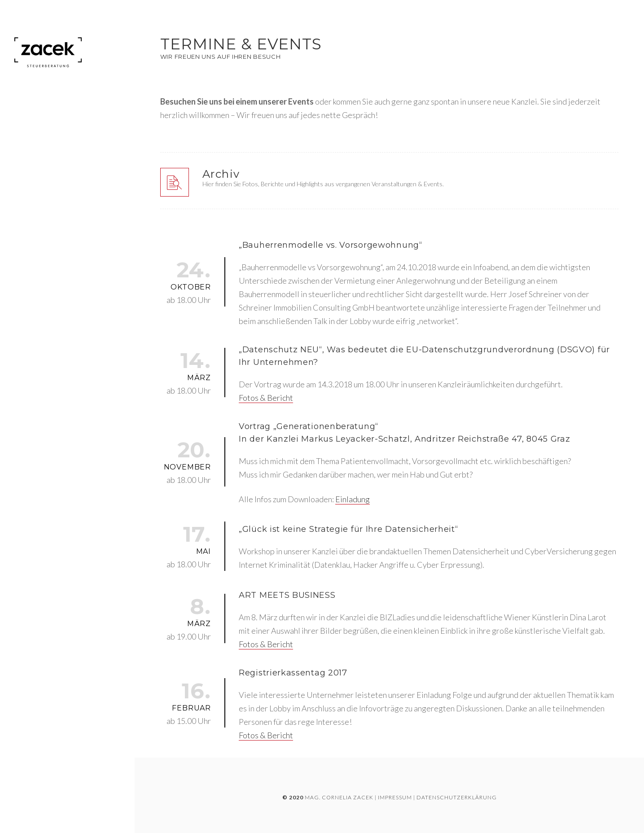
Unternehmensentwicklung (63, 172)
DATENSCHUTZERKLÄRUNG (457, 797)
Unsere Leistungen (47, 190)
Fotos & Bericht (266, 398)
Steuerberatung (44, 154)
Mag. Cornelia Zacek (339, 797)
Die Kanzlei (34, 119)
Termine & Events (44, 209)
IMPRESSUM (395, 797)
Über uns (30, 136)
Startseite (33, 103)
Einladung (353, 499)
